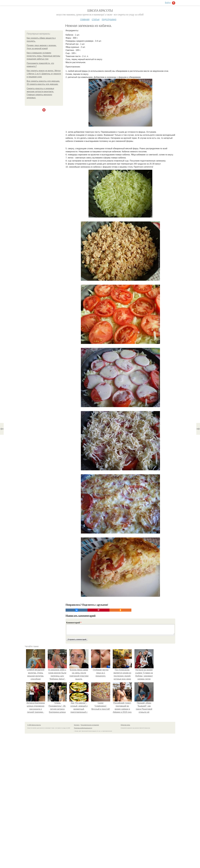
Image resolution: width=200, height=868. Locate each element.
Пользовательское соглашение (90, 725)
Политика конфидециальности (83, 728)
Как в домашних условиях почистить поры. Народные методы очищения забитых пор (43, 56)
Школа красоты (100, 11)
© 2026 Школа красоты (34, 725)
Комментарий (74, 623)
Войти (168, 3)
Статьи (96, 19)
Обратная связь (125, 725)
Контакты (77, 725)
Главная (85, 19)
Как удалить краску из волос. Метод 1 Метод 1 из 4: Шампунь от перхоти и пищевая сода (44, 74)
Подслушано (109, 19)
